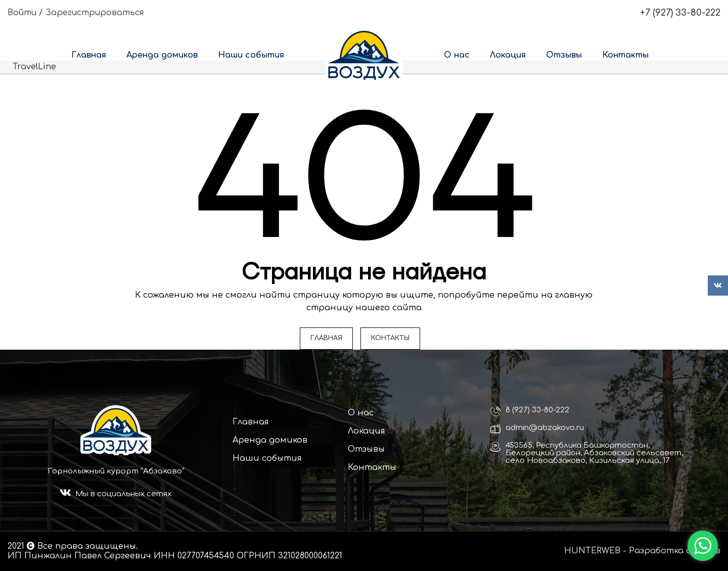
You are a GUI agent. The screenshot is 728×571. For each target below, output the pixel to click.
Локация (367, 431)
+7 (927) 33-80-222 (680, 13)
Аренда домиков (270, 440)
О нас (361, 413)
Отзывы (366, 449)
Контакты (372, 467)
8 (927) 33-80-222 (537, 410)
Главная (251, 422)
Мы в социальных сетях (123, 494)
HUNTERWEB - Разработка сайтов (642, 551)
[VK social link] (718, 285)
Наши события (267, 458)
